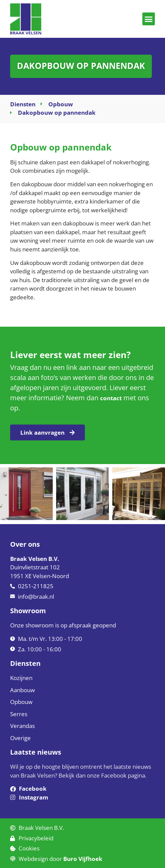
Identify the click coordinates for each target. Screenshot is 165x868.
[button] (149, 19)
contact (111, 398)
